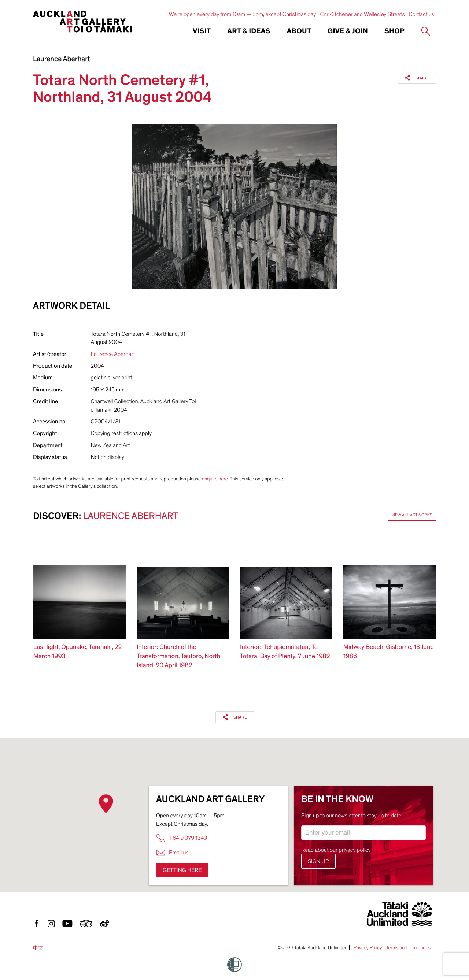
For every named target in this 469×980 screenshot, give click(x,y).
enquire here (215, 479)
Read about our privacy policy (336, 850)
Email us (172, 853)
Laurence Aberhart (61, 59)
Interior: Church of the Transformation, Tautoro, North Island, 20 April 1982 (178, 656)
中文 (38, 948)
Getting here (182, 870)
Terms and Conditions (408, 948)
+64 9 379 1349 (182, 838)
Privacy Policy (368, 948)
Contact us (422, 14)
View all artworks (412, 515)
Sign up (318, 861)
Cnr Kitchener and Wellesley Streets (362, 14)
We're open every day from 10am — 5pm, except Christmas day (243, 14)
